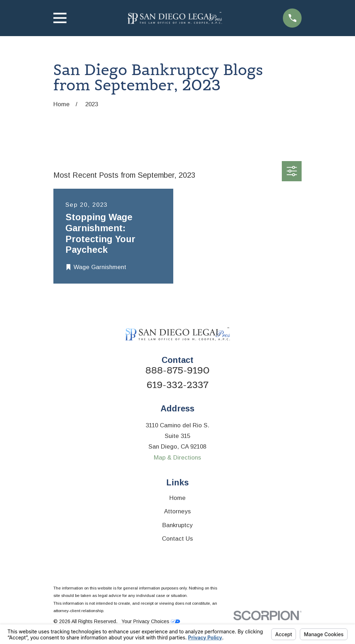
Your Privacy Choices (151, 621)
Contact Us (177, 539)
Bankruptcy (177, 525)
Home (177, 498)
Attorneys (177, 511)
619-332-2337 (178, 385)
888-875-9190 (177, 371)
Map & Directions (177, 458)
